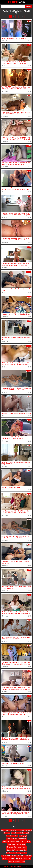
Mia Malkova (22, 839)
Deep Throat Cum (12, 836)
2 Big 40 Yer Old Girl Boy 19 (20, 833)
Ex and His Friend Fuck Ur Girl (16, 850)
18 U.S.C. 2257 (24, 866)
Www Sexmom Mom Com (16, 861)
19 (23, 17)
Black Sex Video (12, 839)
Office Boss (27, 858)
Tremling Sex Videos (25, 830)
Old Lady (7, 833)
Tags (11, 866)
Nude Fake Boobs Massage (16, 844)
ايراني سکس (23, 836)
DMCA (16, 866)
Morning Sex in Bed (8, 858)
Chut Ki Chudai (25, 842)
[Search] (13, 6)
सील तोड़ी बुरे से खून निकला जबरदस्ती (17, 847)
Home (6, 866)
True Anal (19, 858)
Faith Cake (28, 856)
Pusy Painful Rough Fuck (9, 830)
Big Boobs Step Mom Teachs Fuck (12, 856)
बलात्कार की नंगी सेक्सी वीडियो (11, 842)
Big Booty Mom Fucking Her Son (16, 853)
